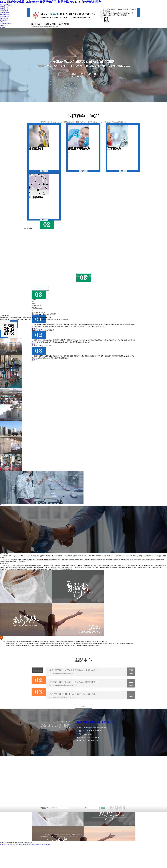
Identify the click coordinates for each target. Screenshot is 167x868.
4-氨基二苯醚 (112, 161)
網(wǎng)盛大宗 (89, 837)
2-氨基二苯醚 (112, 165)
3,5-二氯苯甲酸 (73, 157)
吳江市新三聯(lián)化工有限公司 (57, 267)
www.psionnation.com (93, 737)
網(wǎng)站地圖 (105, 837)
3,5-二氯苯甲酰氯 (74, 161)
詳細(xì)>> (40, 288)
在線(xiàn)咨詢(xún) (6, 24)
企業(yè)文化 (4, 11)
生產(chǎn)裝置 (5, 16)
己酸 (31, 153)
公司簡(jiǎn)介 (4, 7)
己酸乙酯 (33, 157)
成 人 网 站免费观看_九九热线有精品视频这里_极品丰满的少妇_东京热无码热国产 (50, 2)
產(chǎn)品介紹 (5, 14)
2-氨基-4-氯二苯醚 (114, 157)
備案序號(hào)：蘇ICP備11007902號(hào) (118, 837)
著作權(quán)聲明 (97, 837)
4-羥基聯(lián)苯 (34, 201)
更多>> (44, 171)
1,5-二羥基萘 (33, 205)
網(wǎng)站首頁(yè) (6, 5)
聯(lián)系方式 (4, 25)
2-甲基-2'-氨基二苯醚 (114, 153)
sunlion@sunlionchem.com (90, 740)
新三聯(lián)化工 (39, 267)
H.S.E (2, 22)
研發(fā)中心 (4, 20)
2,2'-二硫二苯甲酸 (74, 165)
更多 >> (84, 706)
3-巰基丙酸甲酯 (34, 210)
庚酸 (31, 161)
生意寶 (83, 837)
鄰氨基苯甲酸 (73, 153)
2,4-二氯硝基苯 (34, 214)
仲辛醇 (32, 165)
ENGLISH (3, 27)
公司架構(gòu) (4, 12)
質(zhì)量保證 (4, 18)
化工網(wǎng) (78, 837)
